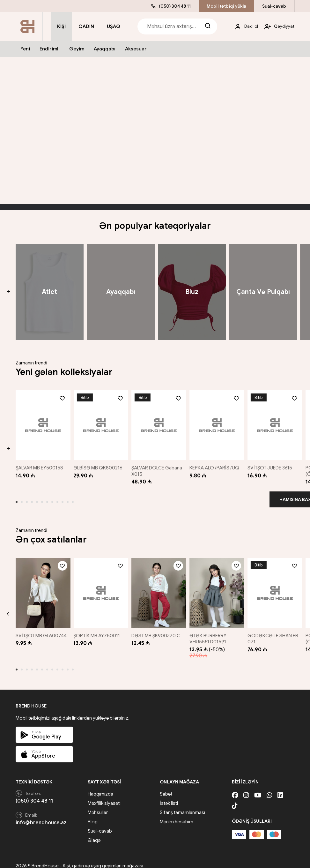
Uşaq (114, 26)
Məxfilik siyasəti (104, 797)
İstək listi (169, 797)
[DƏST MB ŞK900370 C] (159, 588)
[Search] (208, 26)
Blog (93, 815)
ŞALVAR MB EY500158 (39, 465)
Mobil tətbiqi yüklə (226, 6)
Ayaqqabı (105, 49)
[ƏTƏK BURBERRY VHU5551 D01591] (218, 588)
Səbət (166, 788)
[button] (8, 292)
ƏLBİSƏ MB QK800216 (99, 465)
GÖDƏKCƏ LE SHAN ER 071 (275, 632)
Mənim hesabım (177, 815)
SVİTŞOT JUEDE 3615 (272, 465)
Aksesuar (136, 49)
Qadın (86, 26)
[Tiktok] (235, 800)
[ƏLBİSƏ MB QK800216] (100, 424)
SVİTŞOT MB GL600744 (41, 629)
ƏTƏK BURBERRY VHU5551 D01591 (210, 632)
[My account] (244, 27)
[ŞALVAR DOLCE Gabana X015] (159, 424)
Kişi (61, 26)
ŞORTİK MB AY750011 (97, 629)
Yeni (25, 49)
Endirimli (50, 49)
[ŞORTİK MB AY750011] (100, 588)
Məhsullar (98, 806)
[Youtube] (258, 789)
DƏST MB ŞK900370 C (157, 629)
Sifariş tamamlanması (182, 806)
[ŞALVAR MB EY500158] (42, 424)
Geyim (77, 49)
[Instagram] (246, 789)
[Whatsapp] (269, 789)
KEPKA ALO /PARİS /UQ (216, 465)
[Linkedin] (280, 789)
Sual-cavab (274, 6)
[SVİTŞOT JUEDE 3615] (276, 424)
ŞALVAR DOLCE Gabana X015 (158, 468)
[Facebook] (235, 789)
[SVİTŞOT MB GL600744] (42, 588)
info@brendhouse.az (41, 816)
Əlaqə (94, 834)
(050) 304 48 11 (171, 6)
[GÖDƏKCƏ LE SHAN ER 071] (276, 588)
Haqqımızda (100, 788)
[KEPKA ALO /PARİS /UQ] (218, 424)
